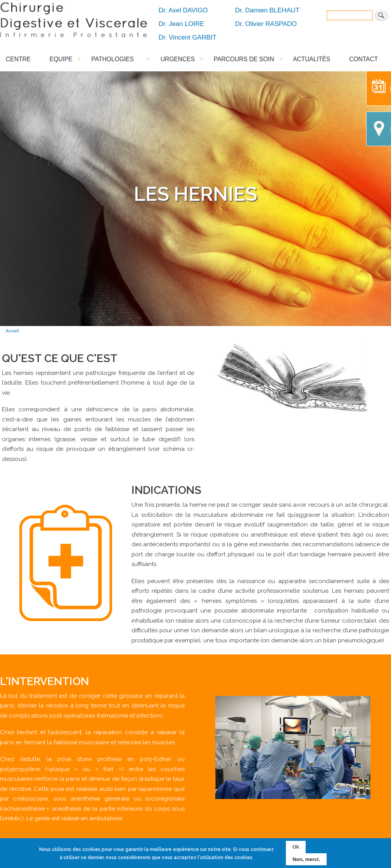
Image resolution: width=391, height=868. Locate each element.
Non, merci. (306, 859)
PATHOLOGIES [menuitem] (116, 61)
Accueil (12, 331)
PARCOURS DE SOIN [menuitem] (244, 61)
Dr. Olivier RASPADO (266, 24)
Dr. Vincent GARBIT (188, 37)
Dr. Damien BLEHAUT (267, 10)
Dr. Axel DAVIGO (183, 10)
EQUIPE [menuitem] (61, 61)
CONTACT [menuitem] (363, 59)
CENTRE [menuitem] (18, 59)
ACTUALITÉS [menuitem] (311, 59)
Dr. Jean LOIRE (182, 24)
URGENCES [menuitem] (178, 61)
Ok (296, 847)
